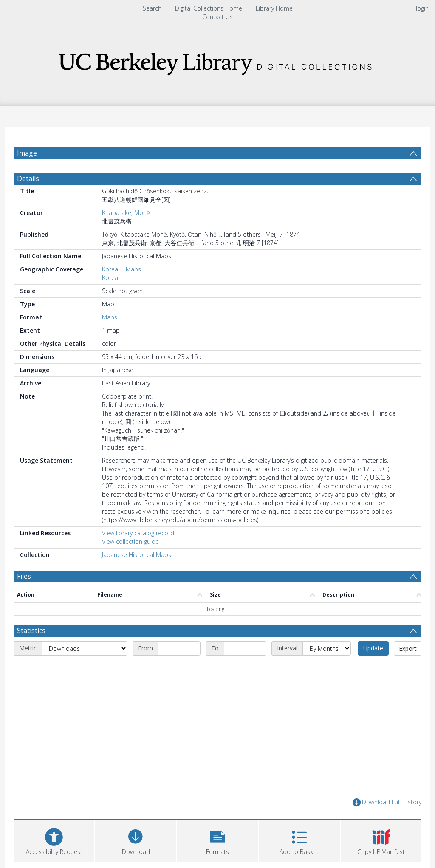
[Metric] (85, 648)
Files (24, 576)
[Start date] (179, 648)
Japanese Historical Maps (137, 555)
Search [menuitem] (152, 8)
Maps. (110, 317)
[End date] (245, 648)
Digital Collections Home (209, 8)
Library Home (274, 8)
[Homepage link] (217, 61)
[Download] (136, 840)
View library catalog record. (139, 533)
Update (373, 648)
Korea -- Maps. (122, 269)
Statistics (31, 631)
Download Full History (387, 802)
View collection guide (130, 541)
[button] (217, 840)
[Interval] (327, 648)
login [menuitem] (422, 8)
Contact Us (217, 17)
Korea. (111, 278)
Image (27, 153)
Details (28, 178)
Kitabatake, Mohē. (127, 213)
